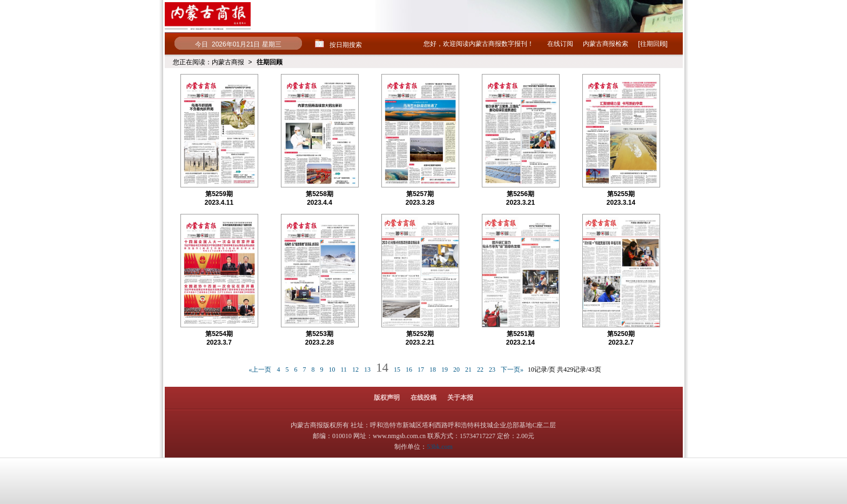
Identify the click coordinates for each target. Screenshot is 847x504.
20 (456, 369)
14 (382, 368)
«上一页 (260, 369)
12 (355, 369)
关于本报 (460, 398)
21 (468, 369)
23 (492, 369)
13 (367, 369)
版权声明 (387, 398)
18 (433, 369)
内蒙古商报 (228, 62)
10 (332, 369)
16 (409, 369)
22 (480, 369)
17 (421, 369)
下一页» (512, 369)
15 (397, 369)
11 (344, 369)
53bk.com (440, 447)
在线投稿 (423, 398)
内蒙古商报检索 (606, 44)
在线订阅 (560, 44)
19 (445, 369)
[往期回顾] (653, 44)
